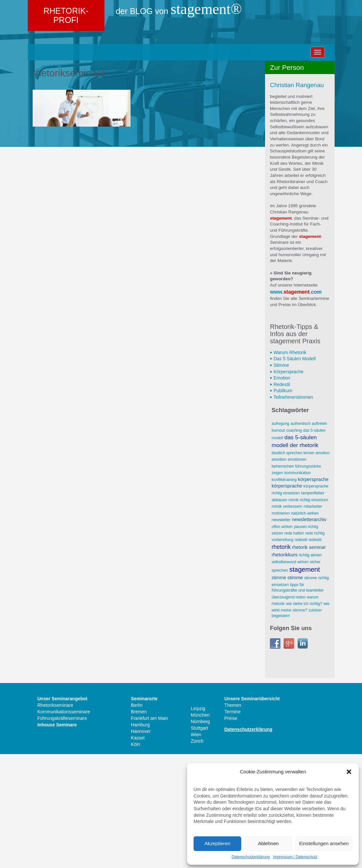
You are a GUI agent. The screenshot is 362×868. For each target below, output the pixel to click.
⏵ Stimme (279, 479)
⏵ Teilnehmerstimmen (291, 511)
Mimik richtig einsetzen (308, 613)
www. (277, 405)
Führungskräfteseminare (62, 832)
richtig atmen (310, 669)
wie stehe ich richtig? (304, 717)
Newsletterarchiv (309, 633)
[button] (349, 772)
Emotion (323, 566)
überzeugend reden (289, 711)
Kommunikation (298, 587)
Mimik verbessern (287, 620)
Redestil (301, 654)
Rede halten (294, 647)
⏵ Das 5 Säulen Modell (293, 473)
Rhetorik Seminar (309, 661)
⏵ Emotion (280, 491)
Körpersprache (313, 593)
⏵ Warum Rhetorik (288, 466)
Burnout (278, 544)
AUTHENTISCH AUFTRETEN (309, 537)
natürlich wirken (305, 627)
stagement (296, 405)
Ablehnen (268, 843)
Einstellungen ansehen (324, 843)
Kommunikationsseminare (64, 826)
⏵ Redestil (280, 498)
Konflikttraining (284, 593)
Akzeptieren (217, 843)
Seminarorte (144, 813)
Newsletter (281, 633)
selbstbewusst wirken (290, 675)
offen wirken (282, 640)
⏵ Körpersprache (287, 485)
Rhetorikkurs (284, 668)
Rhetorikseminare (55, 819)
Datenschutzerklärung (251, 857)
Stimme (279, 691)
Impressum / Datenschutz (295, 857)
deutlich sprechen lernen (293, 566)
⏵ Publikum (281, 504)
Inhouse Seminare (57, 839)
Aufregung (280, 537)
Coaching (294, 544)
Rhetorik (281, 660)
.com (315, 405)
